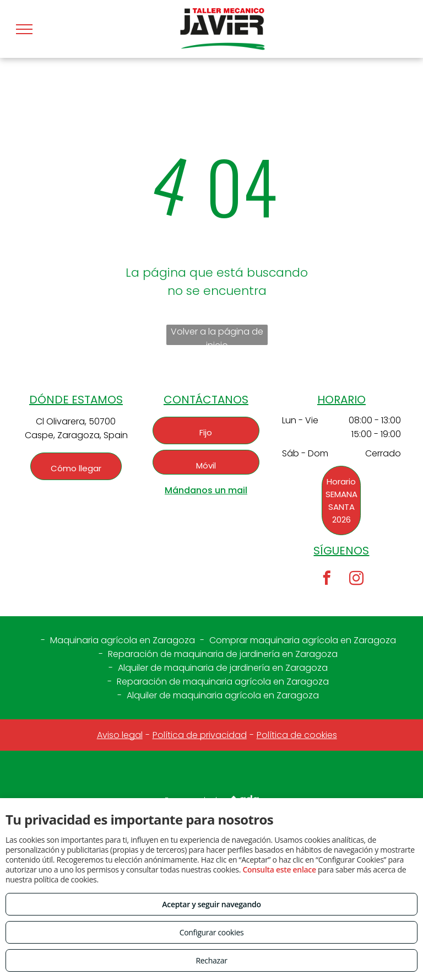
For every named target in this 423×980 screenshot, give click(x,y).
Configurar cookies (212, 932)
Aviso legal (120, 735)
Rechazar (211, 960)
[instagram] (356, 580)
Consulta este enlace (279, 869)
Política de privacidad (200, 735)
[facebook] (326, 580)
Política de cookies (297, 735)
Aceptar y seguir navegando (211, 904)
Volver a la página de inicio (217, 335)
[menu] (24, 29)
